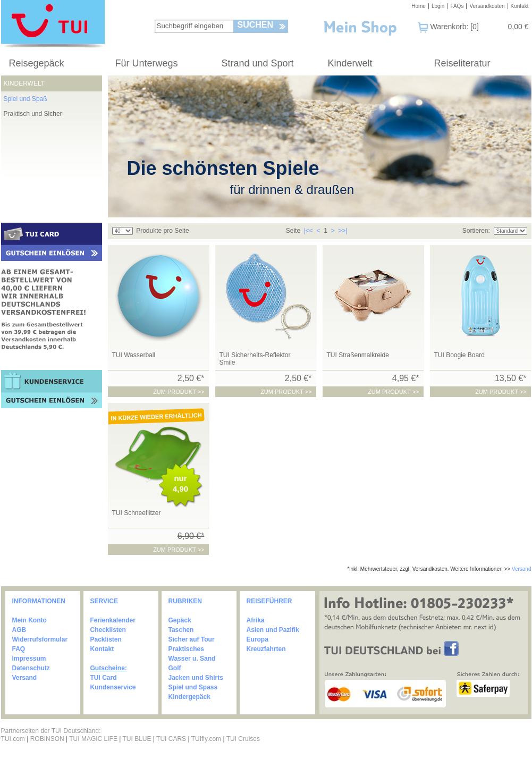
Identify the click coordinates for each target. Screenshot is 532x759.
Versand (522, 569)
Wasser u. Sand (192, 659)
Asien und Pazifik (273, 630)
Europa (257, 639)
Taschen (181, 630)
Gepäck (180, 620)
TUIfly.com (206, 739)
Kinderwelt (350, 63)
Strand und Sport (258, 63)
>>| (343, 231)
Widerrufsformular (40, 639)
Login (438, 6)
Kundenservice (113, 687)
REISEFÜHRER (269, 601)
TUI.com (13, 739)
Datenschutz (31, 668)
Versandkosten (487, 6)
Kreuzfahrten (266, 649)
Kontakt (520, 6)
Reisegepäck (37, 63)
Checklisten (108, 630)
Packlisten (106, 639)
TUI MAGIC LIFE (94, 739)
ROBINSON (47, 739)
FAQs (457, 6)
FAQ (19, 649)
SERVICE (104, 601)
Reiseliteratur (462, 63)
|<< (309, 231)
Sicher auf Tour (192, 639)
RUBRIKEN (185, 601)
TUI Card (104, 678)
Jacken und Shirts (196, 678)
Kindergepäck (189, 697)
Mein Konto (29, 620)
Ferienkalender (113, 620)
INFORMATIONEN (39, 601)
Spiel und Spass (193, 687)
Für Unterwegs (147, 63)
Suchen (256, 25)
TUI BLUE (137, 739)
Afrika (256, 620)
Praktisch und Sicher (33, 114)
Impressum (29, 659)
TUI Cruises (243, 739)
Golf (175, 668)
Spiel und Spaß (26, 99)
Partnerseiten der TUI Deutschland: (51, 731)
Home (419, 6)
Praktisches (186, 649)
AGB (19, 630)
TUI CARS (171, 739)
